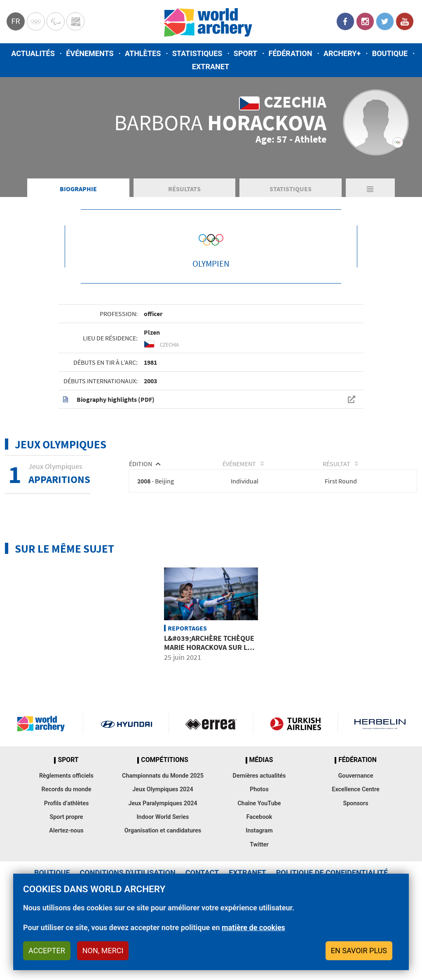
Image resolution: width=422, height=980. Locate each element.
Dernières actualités (259, 817)
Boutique (390, 53)
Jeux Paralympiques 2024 (163, 844)
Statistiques (197, 53)
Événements (90, 53)
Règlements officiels (66, 817)
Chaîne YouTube (259, 844)
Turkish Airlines (295, 764)
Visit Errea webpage (211, 764)
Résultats (184, 225)
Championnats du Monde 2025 (163, 817)
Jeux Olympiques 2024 (163, 830)
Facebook (345, 21)
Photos (259, 830)
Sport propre (66, 858)
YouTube (405, 21)
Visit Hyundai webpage (127, 764)
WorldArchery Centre (75, 21)
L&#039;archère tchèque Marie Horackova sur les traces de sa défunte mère (210, 692)
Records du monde (67, 830)
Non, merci (103, 951)
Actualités (33, 53)
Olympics (36, 21)
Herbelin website (380, 764)
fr (15, 21)
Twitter (385, 21)
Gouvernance (355, 817)
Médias (261, 801)
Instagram (365, 21)
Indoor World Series (163, 858)
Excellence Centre (355, 830)
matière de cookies (253, 927)
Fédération (291, 53)
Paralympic (56, 21)
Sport (245, 53)
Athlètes (143, 53)
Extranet (211, 67)
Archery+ (342, 53)
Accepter (47, 951)
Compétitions (164, 801)
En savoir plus (359, 951)
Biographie (78, 225)
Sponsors (355, 844)
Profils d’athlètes (67, 844)
